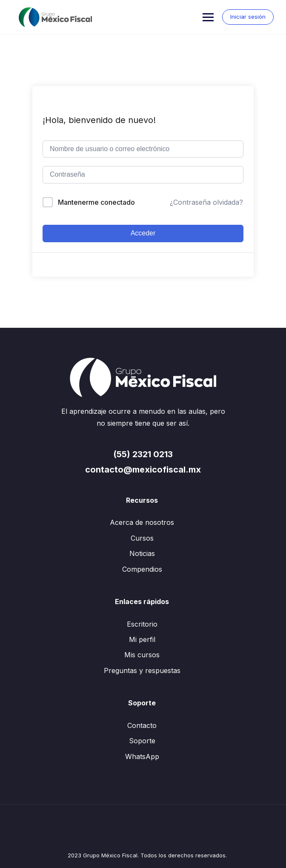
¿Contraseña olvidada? (206, 202)
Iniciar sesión (247, 17)
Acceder (143, 233)
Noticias (142, 553)
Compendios (142, 569)
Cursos (142, 538)
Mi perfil (142, 639)
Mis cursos (142, 655)
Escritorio (142, 624)
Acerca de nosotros (142, 522)
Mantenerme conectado (96, 202)
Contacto (142, 725)
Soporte (142, 741)
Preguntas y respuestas (142, 670)
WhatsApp (142, 756)
